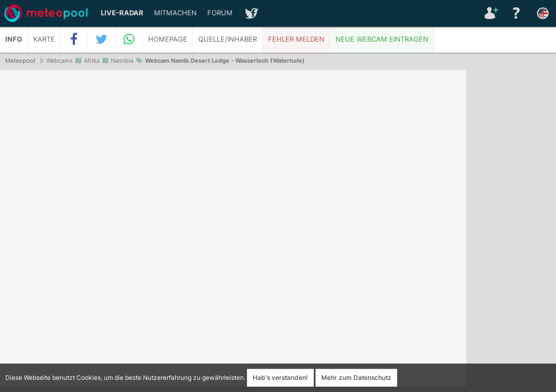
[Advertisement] (511, 232)
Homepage (168, 39)
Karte (44, 39)
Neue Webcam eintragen (382, 39)
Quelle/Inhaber (228, 39)
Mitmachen (175, 13)
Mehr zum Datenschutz (356, 378)
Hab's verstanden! (280, 378)
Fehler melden (296, 39)
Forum (220, 13)
